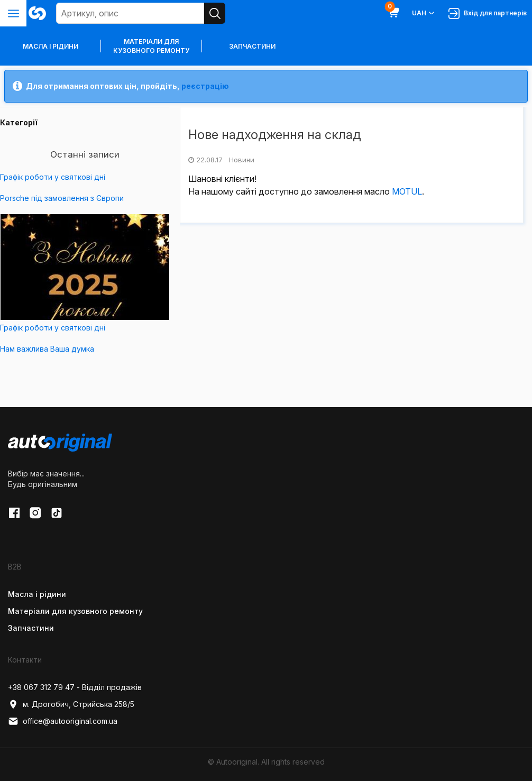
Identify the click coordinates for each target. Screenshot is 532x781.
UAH (424, 13)
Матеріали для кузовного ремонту (151, 46)
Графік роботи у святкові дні (53, 177)
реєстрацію (205, 86)
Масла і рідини (37, 594)
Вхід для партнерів (488, 13)
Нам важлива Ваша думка (47, 349)
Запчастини (252, 46)
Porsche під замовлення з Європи (62, 198)
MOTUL (407, 191)
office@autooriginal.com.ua (63, 721)
